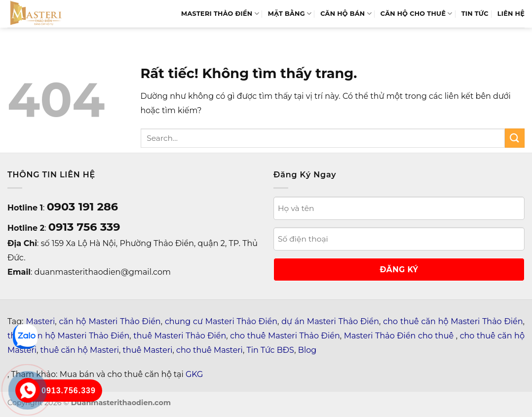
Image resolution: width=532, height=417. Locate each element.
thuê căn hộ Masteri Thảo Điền (68, 336)
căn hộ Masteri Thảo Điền (110, 321)
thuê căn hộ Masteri (80, 350)
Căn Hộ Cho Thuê (417, 14)
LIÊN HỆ (511, 14)
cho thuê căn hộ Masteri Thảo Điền (453, 321)
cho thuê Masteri (209, 350)
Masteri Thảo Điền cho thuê (400, 336)
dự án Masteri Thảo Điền (330, 321)
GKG (194, 374)
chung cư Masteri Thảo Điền (221, 321)
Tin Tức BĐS (271, 350)
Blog (307, 350)
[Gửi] (515, 138)
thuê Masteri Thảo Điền (180, 336)
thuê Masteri (148, 350)
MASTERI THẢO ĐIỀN (220, 14)
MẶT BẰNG (290, 14)
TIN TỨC (475, 14)
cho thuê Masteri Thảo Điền (285, 336)
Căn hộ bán (346, 14)
